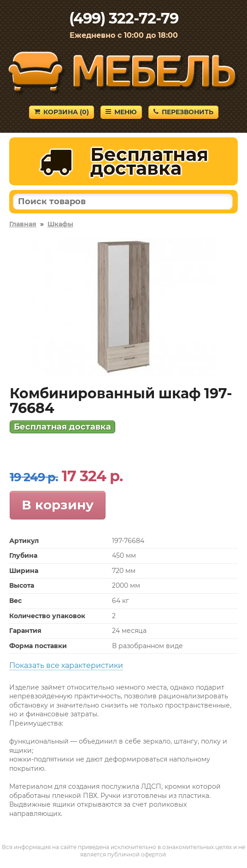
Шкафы (60, 224)
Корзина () (62, 112)
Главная (23, 224)
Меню (121, 112)
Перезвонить (183, 112)
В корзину (58, 505)
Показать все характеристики (66, 665)
